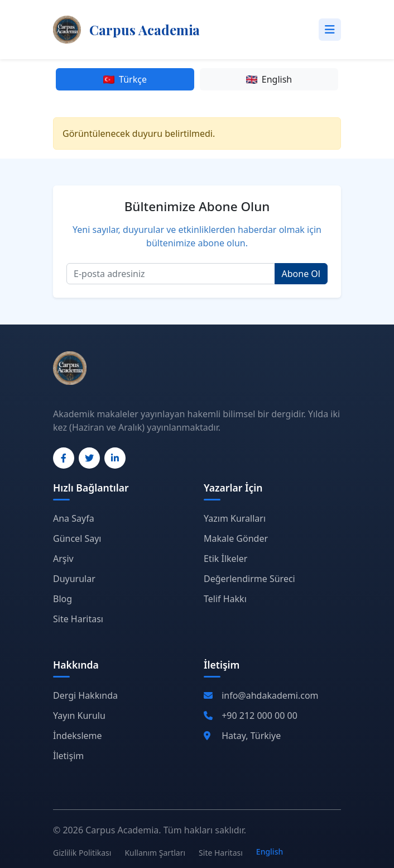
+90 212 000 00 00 (260, 716)
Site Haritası (78, 619)
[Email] (171, 274)
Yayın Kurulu (79, 716)
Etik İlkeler (225, 559)
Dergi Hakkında (85, 695)
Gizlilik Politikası (82, 853)
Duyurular (74, 579)
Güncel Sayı (77, 538)
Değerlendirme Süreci (249, 579)
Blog (63, 599)
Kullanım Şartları (155, 853)
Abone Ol (301, 274)
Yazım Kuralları (235, 518)
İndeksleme (78, 736)
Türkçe (125, 79)
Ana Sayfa (74, 518)
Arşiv (63, 559)
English (269, 79)
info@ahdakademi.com (270, 695)
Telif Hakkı (225, 599)
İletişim (68, 756)
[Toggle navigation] (330, 30)
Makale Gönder (236, 538)
